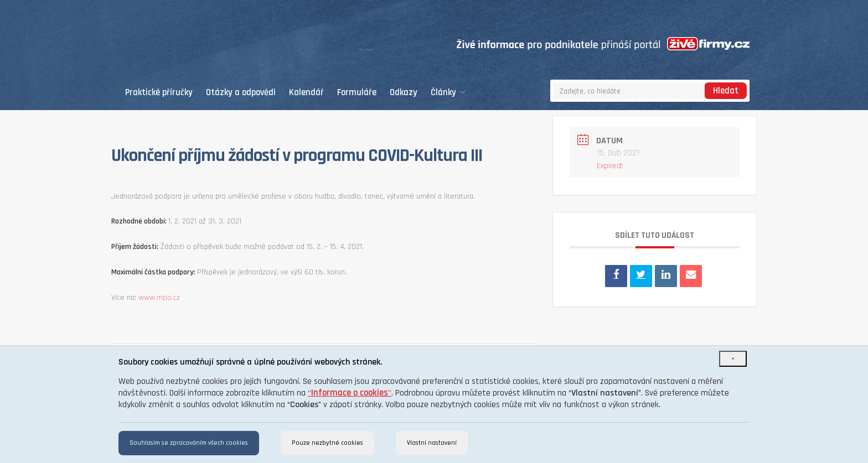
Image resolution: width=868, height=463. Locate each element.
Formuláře (357, 93)
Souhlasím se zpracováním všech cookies (189, 443)
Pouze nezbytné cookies (327, 443)
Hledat (726, 91)
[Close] (733, 359)
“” (350, 393)
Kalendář (306, 93)
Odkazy (404, 93)
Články (448, 93)
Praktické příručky (159, 93)
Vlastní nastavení (432, 443)
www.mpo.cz (159, 298)
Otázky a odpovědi (241, 93)
